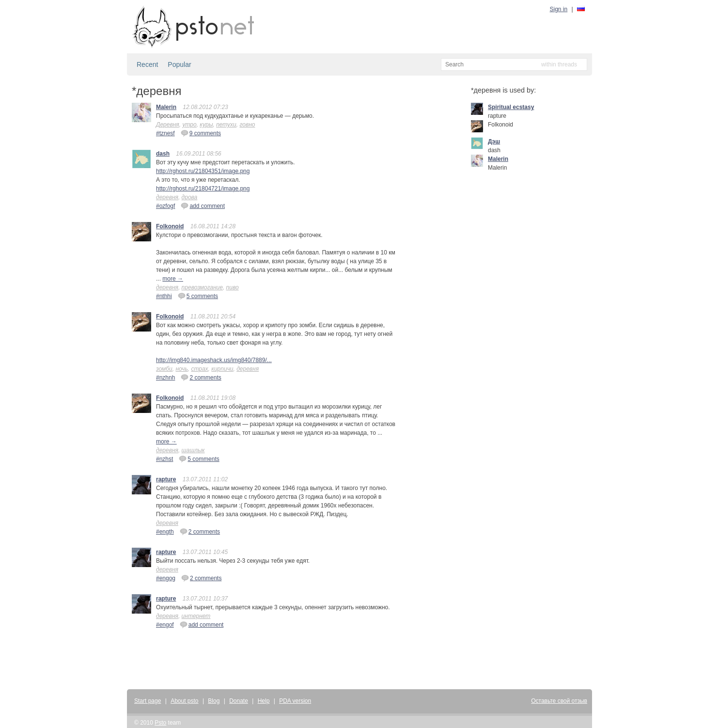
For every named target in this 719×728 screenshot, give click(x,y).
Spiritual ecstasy (511, 107)
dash (163, 154)
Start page (148, 701)
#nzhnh (165, 378)
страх (199, 369)
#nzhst (164, 459)
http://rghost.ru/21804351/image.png (203, 171)
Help (264, 701)
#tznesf (165, 133)
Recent (147, 64)
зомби (164, 369)
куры (206, 125)
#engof (165, 625)
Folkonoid (170, 226)
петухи (226, 125)
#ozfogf (165, 206)
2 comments (201, 377)
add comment (203, 206)
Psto (160, 723)
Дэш (494, 142)
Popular (179, 64)
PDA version (295, 701)
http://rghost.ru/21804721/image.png (203, 189)
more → (173, 279)
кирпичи (222, 369)
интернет (196, 616)
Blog (214, 701)
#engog (166, 578)
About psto (184, 701)
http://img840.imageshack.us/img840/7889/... (214, 360)
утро (189, 125)
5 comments (198, 296)
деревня (167, 197)
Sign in (559, 9)
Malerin (166, 107)
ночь (181, 369)
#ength (165, 532)
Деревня (168, 125)
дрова (190, 197)
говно (247, 125)
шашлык (193, 450)
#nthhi (164, 296)
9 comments (201, 133)
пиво (233, 287)
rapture (166, 479)
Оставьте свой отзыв (559, 701)
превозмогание (202, 287)
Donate (239, 701)
